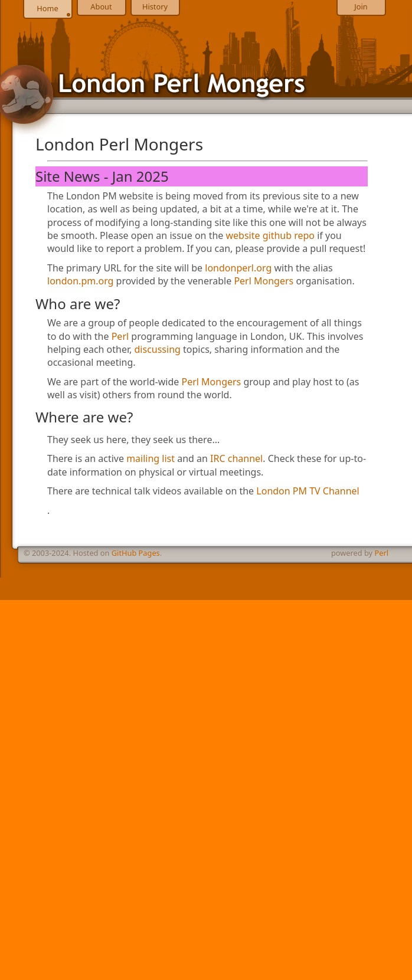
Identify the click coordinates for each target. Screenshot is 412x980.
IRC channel (236, 458)
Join (361, 6)
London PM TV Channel (308, 491)
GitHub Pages (136, 553)
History (155, 6)
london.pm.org (80, 281)
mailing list (151, 458)
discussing (158, 349)
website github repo (271, 235)
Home (47, 8)
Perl (120, 336)
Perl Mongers (264, 281)
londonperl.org (238, 268)
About (101, 6)
